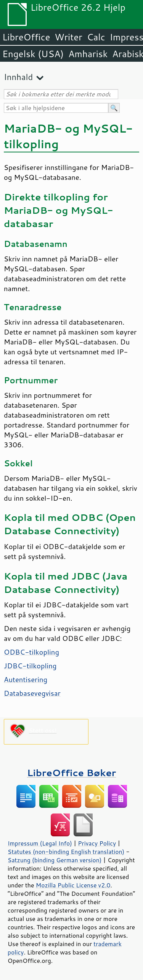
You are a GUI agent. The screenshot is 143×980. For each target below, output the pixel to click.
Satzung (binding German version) (55, 860)
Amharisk (88, 54)
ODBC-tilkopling (31, 652)
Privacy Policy (97, 843)
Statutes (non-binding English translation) (66, 852)
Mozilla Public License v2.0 (73, 885)
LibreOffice (26, 37)
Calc (96, 37)
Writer (68, 37)
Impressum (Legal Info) (40, 843)
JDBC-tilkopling (30, 666)
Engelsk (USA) (33, 54)
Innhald (18, 77)
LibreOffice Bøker (72, 773)
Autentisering (26, 679)
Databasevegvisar (32, 693)
